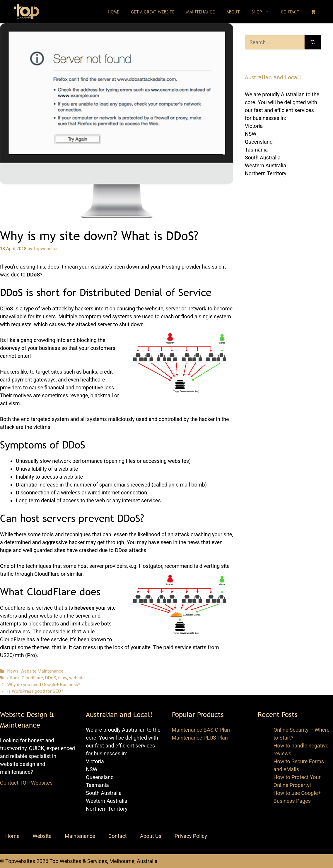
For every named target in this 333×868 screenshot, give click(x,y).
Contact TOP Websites (26, 783)
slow (63, 678)
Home (113, 12)
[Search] (313, 42)
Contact (290, 12)
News (13, 671)
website (77, 678)
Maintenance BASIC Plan (201, 730)
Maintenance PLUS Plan (200, 738)
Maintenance (200, 12)
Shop (263, 12)
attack (13, 678)
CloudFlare (32, 678)
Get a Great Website (153, 12)
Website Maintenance (42, 671)
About (233, 12)
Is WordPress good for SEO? (35, 691)
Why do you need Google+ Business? (43, 685)
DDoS (51, 678)
